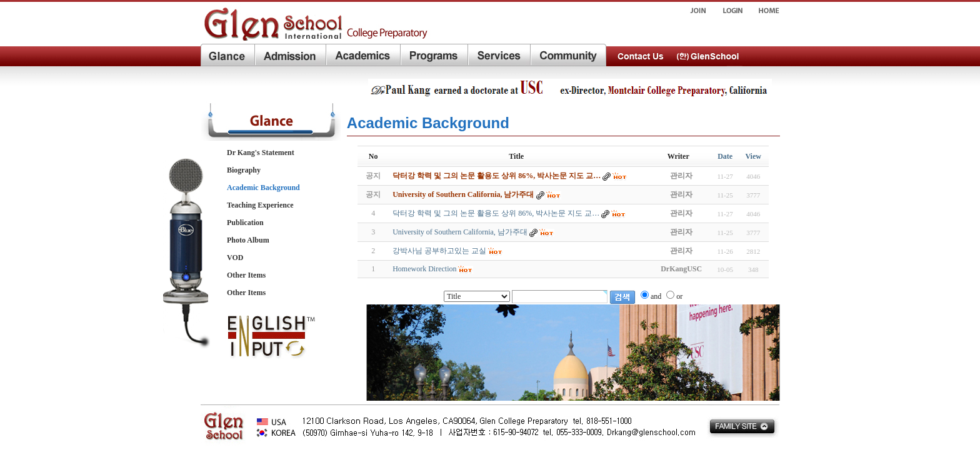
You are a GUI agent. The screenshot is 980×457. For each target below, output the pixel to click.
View (753, 156)
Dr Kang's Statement (261, 153)
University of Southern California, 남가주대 (460, 232)
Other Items (246, 275)
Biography (244, 170)
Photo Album (248, 240)
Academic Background (263, 188)
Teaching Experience (260, 205)
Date (725, 156)
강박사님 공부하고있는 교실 (439, 251)
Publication (245, 223)
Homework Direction (424, 269)
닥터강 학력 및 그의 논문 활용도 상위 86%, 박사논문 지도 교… (496, 213)
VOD (235, 258)
